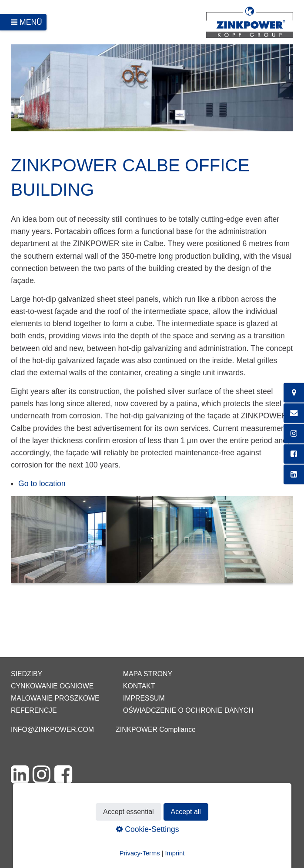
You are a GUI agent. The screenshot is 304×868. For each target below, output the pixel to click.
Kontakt (139, 686)
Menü (31, 22)
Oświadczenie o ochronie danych (188, 710)
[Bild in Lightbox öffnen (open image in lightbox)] (152, 544)
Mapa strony (148, 674)
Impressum (144, 698)
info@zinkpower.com (52, 729)
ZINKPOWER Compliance (156, 729)
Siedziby (27, 674)
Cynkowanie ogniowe (52, 686)
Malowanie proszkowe (55, 698)
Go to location (42, 484)
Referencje (34, 710)
